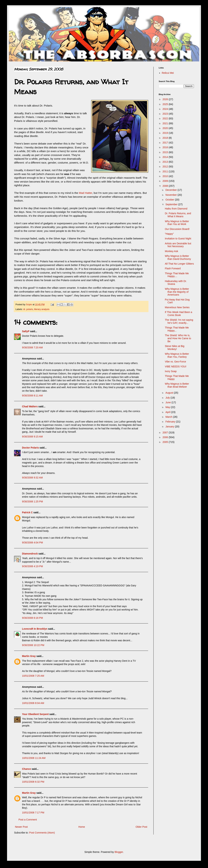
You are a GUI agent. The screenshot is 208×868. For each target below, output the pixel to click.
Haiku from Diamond (176, 209)
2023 (166, 114)
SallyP (26, 331)
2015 (166, 152)
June (168, 402)
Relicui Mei (168, 73)
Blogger (119, 852)
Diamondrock (30, 554)
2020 (166, 128)
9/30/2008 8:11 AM (32, 396)
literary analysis (42, 309)
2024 (166, 109)
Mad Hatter (86, 193)
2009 (166, 181)
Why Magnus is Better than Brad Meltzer (177, 385)
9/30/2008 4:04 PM (32, 543)
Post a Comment (28, 820)
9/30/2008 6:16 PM (32, 618)
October (170, 200)
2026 (166, 99)
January (170, 427)
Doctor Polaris (30, 448)
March (169, 417)
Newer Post (21, 827)
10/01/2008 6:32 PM (33, 782)
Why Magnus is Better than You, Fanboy (177, 355)
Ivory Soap (171, 371)
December (171, 190)
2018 (166, 138)
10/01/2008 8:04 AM (33, 703)
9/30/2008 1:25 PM (32, 502)
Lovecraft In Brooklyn (35, 629)
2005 (166, 442)
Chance (27, 769)
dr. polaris (28, 309)
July (168, 398)
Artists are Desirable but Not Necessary (178, 245)
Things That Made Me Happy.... (177, 275)
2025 (166, 104)
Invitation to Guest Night (178, 239)
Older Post (141, 827)
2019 (166, 133)
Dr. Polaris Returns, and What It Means (178, 215)
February (171, 422)
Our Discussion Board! (177, 229)
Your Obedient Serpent (35, 714)
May (168, 407)
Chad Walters (30, 406)
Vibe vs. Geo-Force (175, 362)
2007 (166, 433)
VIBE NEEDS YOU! (176, 366)
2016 (166, 147)
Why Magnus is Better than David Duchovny (178, 257)
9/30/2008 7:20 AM (32, 347)
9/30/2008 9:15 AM (32, 437)
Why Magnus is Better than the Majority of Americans (177, 292)
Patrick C (27, 512)
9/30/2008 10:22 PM (33, 645)
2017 (166, 143)
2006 (166, 437)
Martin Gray (29, 656)
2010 (166, 176)
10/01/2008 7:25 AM (33, 676)
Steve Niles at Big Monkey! (175, 348)
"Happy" (169, 234)
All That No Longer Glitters (179, 264)
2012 (166, 167)
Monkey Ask (171, 251)
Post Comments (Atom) (42, 833)
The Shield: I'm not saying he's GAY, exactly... (179, 321)
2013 (166, 162)
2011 (166, 171)
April (168, 412)
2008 (166, 186)
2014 (166, 157)
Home (82, 827)
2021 (166, 123)
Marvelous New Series (177, 307)
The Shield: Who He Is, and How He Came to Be (178, 338)
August (170, 393)
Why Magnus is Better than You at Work (177, 223)
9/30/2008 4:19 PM (32, 566)
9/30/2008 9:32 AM (32, 478)
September (172, 204)
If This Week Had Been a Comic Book (178, 314)
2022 (166, 118)
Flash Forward (173, 268)
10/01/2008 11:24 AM (34, 758)
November (171, 195)
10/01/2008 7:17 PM (33, 813)
